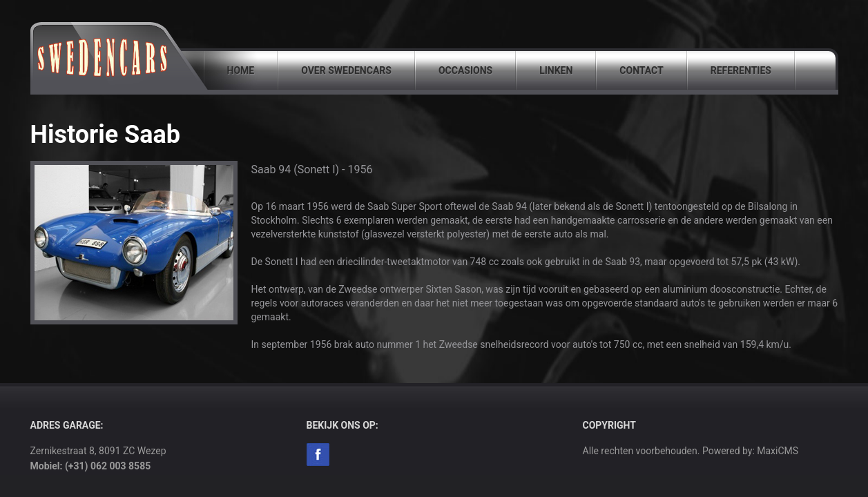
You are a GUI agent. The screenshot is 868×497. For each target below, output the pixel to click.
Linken (556, 70)
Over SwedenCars (346, 70)
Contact (641, 70)
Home (241, 70)
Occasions (465, 70)
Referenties (741, 70)
